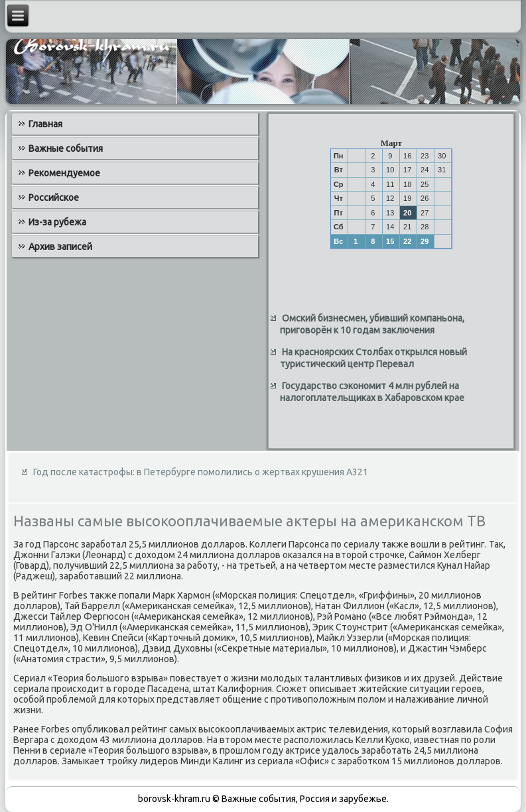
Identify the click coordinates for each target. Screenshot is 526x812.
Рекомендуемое (64, 173)
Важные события (66, 148)
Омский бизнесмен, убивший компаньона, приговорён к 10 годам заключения (372, 324)
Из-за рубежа (57, 222)
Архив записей (60, 247)
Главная (45, 124)
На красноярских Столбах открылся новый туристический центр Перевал (373, 358)
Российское (54, 198)
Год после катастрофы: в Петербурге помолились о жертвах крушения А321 (201, 472)
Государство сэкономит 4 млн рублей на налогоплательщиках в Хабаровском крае (372, 392)
